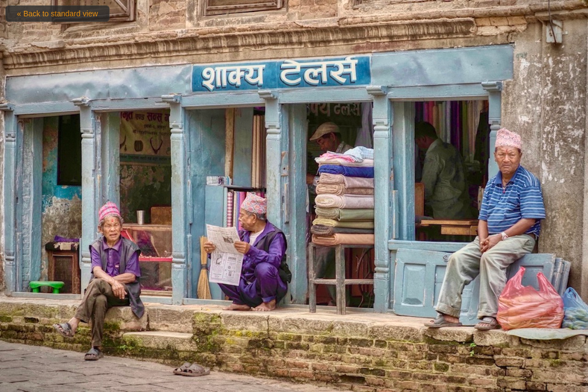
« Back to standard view (57, 14)
